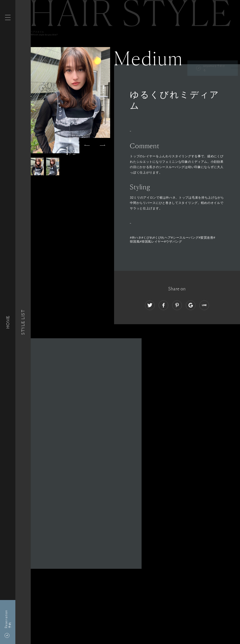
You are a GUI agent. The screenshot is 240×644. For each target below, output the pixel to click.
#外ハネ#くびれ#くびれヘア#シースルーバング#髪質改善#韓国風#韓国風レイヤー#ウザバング (173, 240)
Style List (23, 322)
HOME (8, 322)
